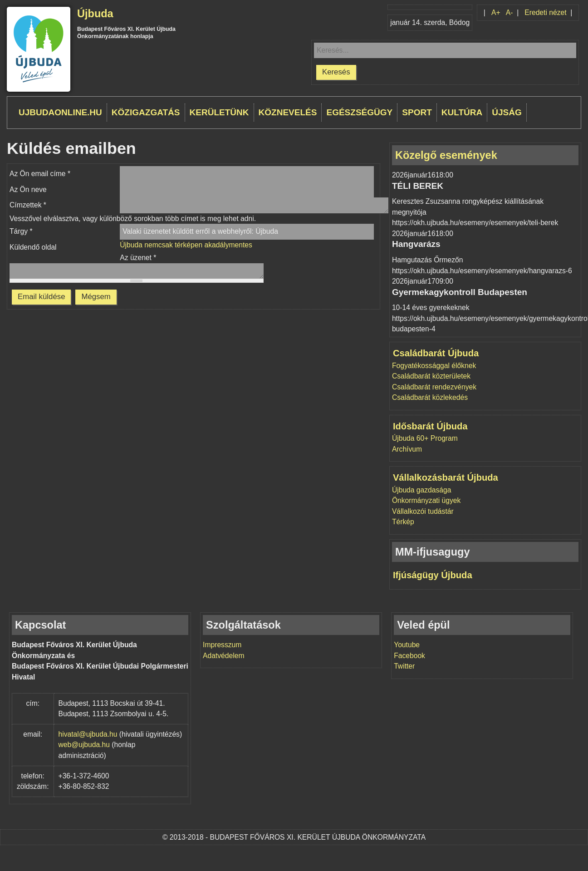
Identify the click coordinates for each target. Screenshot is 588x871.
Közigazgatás (146, 112)
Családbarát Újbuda (436, 353)
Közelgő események (446, 155)
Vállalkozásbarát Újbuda (446, 477)
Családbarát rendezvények (434, 387)
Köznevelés (288, 112)
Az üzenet (138, 258)
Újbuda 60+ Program (425, 438)
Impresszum (222, 645)
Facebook (409, 656)
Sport (417, 112)
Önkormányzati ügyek (426, 500)
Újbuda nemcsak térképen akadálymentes (186, 245)
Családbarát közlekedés (430, 397)
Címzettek (28, 205)
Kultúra (462, 112)
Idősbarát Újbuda (430, 426)
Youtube (407, 645)
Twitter (404, 666)
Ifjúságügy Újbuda (433, 575)
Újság (507, 112)
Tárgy (21, 231)
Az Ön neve (28, 189)
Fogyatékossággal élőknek (434, 366)
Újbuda (95, 14)
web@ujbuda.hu (84, 745)
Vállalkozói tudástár (423, 511)
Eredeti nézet (545, 12)
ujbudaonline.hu (60, 112)
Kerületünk (219, 112)
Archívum (407, 449)
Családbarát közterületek (431, 376)
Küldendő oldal (33, 247)
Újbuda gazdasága (422, 490)
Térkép (403, 522)
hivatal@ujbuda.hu (88, 734)
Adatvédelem (223, 656)
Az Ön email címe (40, 174)
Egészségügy (359, 112)
